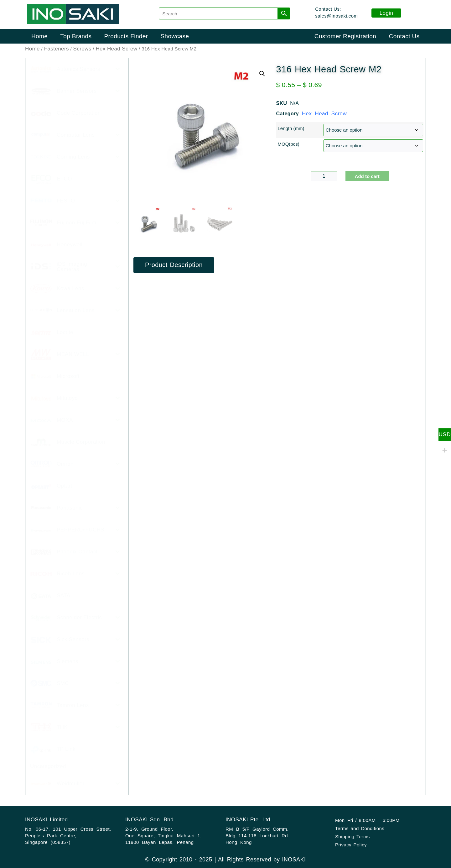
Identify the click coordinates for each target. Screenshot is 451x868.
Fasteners (57, 49)
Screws (82, 49)
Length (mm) (291, 128)
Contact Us (404, 36)
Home (39, 36)
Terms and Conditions (360, 828)
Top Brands (76, 36)
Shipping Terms (353, 837)
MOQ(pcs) (289, 144)
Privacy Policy (351, 845)
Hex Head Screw (116, 49)
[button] (262, 74)
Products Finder (126, 36)
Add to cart (367, 176)
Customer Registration (345, 36)
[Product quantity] (324, 176)
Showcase (175, 36)
